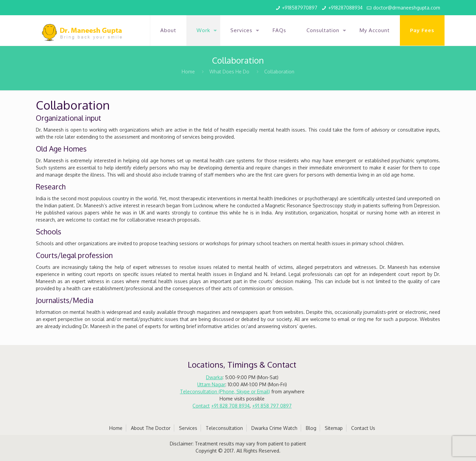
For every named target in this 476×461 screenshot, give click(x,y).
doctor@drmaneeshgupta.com (407, 8)
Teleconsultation (224, 428)
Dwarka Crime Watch (274, 428)
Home (188, 72)
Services (188, 428)
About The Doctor (151, 428)
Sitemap (334, 428)
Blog (311, 428)
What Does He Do (229, 72)
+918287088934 (345, 8)
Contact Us (363, 428)
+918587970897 (300, 8)
